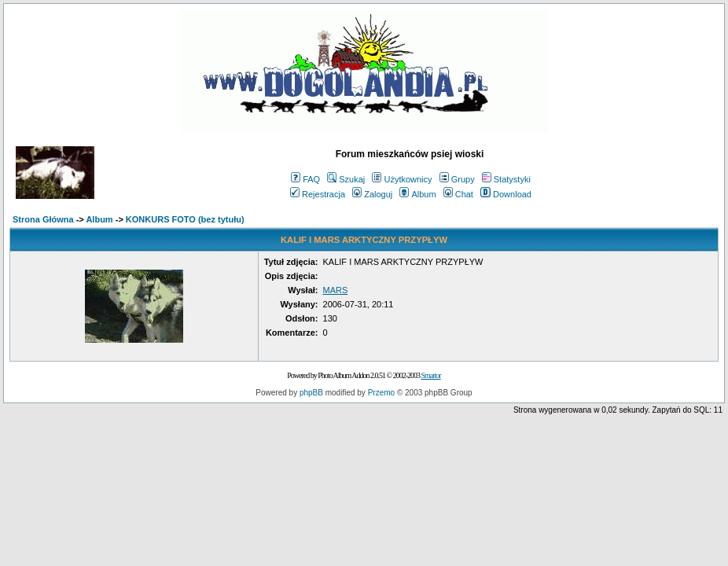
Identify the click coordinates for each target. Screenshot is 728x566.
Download (506, 194)
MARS (336, 290)
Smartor (430, 375)
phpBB (311, 393)
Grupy (457, 179)
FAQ (305, 179)
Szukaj (346, 179)
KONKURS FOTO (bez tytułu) (185, 219)
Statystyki (506, 179)
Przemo (381, 393)
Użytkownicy (402, 179)
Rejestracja (318, 194)
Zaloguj (372, 194)
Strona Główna (43, 219)
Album (417, 194)
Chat (458, 194)
